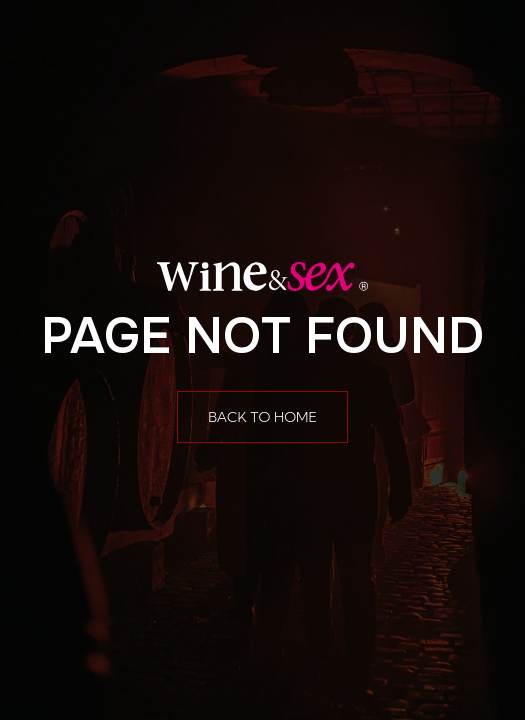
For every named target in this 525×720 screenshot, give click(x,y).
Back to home (262, 417)
